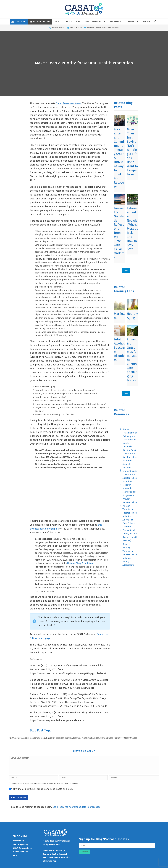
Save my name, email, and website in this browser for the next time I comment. (45, 787)
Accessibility (19, 844)
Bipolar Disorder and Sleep (34, 738)
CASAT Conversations (95, 21)
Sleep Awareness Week (104, 738)
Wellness (115, 28)
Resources (116, 21)
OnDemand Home (21, 855)
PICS (15, 859)
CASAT (61, 854)
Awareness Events (94, 28)
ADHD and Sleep (16, 738)
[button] (156, 21)
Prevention (106, 28)
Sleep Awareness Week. (69, 103)
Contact (147, 21)
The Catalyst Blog (73, 21)
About (58, 21)
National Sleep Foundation (80, 563)
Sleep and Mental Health (83, 738)
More (126, 270)
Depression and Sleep (55, 738)
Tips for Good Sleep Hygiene (125, 738)
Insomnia (69, 738)
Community (132, 21)
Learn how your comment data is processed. (77, 810)
